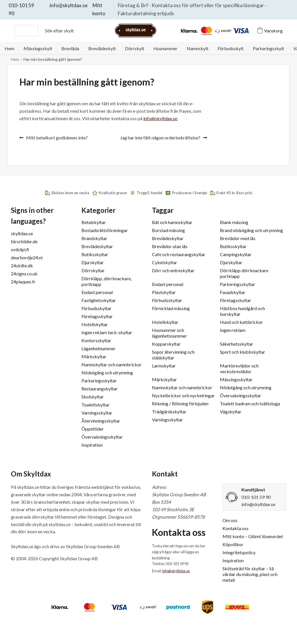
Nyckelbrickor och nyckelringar (183, 395)
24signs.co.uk (24, 274)
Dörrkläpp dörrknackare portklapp (244, 273)
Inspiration (92, 445)
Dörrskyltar (93, 270)
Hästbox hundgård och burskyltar (242, 311)
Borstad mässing (168, 230)
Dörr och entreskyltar (173, 270)
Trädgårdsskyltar (169, 412)
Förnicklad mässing (171, 308)
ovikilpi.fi (20, 249)
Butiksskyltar (95, 254)
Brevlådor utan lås (170, 246)
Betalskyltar (94, 222)
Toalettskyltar (95, 405)
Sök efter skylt (59, 31)
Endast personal (97, 292)
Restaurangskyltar (99, 389)
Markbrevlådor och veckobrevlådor (239, 368)
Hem (9, 48)
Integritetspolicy (239, 552)
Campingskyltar (236, 254)
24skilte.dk (22, 265)
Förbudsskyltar (96, 308)
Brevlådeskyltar (97, 246)
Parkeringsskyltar (99, 381)
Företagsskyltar (97, 316)
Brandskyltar (94, 238)
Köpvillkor (233, 544)
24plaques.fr (23, 282)
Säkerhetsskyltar (237, 344)
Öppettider (93, 429)
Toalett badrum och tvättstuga (250, 403)
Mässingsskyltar (236, 379)
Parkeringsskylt (268, 48)
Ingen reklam (233, 330)
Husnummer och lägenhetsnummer (169, 333)
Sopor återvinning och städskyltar (173, 355)
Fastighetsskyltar (99, 300)
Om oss (230, 520)
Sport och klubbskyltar (243, 352)
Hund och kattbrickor (241, 322)
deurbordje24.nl (27, 257)
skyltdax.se (22, 233)
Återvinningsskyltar (101, 421)
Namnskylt (198, 48)
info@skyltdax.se (69, 5)
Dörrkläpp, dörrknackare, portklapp (107, 281)
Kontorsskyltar (96, 340)
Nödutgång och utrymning (107, 372)
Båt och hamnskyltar (172, 222)
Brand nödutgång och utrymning (251, 230)
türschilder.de (24, 241)
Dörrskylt (135, 48)
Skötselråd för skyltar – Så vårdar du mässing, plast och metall (250, 574)
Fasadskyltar (233, 292)
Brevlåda (70, 48)
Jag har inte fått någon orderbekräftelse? (160, 138)
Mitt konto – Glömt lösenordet (253, 536)
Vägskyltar (231, 412)
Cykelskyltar (165, 262)
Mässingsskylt (38, 48)
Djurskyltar (93, 262)
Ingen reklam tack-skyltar (107, 332)
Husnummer (165, 48)
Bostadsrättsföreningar (105, 230)
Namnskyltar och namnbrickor (112, 364)
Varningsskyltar (97, 413)
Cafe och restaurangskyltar (179, 254)
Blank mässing (234, 222)
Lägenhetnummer (98, 348)
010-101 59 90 (256, 497)
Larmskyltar (164, 366)
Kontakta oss (236, 528)
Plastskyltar (164, 292)
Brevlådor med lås (238, 238)
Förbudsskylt (231, 48)
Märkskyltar (94, 356)
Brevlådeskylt (102, 48)
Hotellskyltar (95, 324)
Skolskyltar (93, 397)
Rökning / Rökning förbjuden (180, 403)
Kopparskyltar (166, 344)
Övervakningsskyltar (102, 437)
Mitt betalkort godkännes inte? (57, 138)
